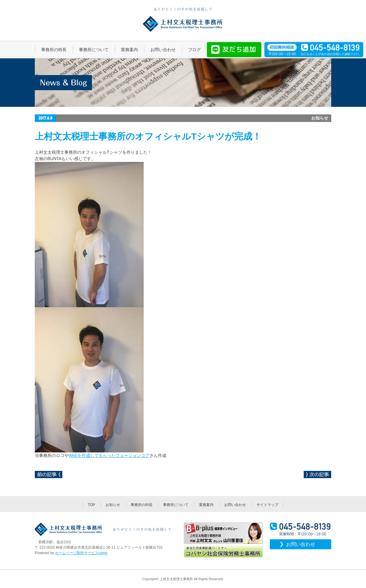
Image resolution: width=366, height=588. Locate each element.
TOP (91, 505)
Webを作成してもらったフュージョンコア (109, 455)
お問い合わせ (235, 505)
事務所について (176, 505)
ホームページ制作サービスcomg (81, 553)
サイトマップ (267, 505)
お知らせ (113, 505)
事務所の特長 (142, 505)
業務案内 (206, 505)
